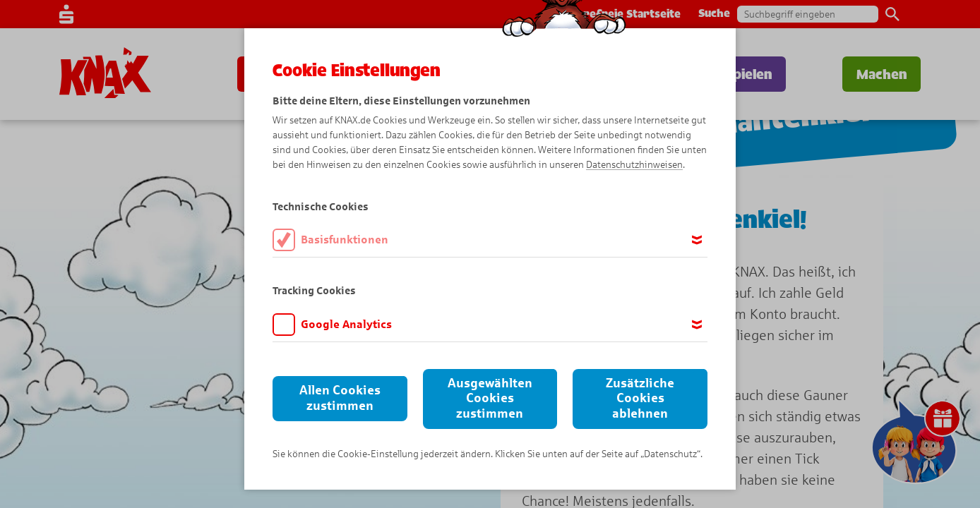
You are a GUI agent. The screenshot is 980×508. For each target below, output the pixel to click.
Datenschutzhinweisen (634, 165)
